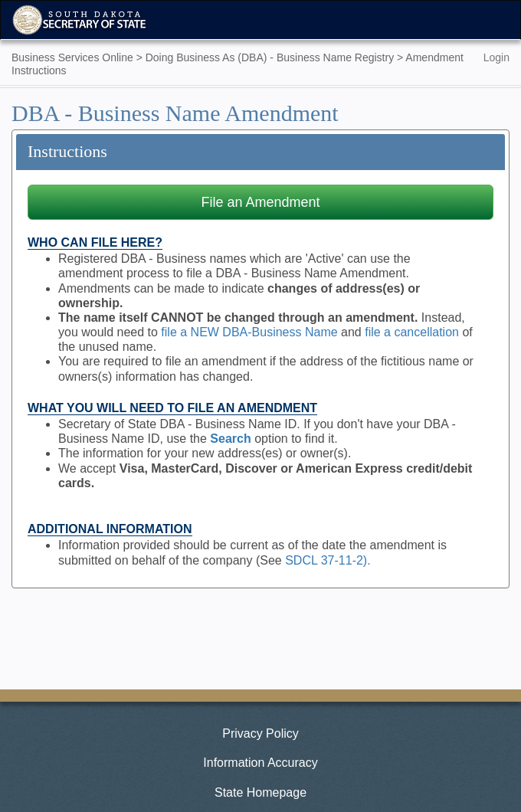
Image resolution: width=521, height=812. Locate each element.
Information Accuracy (260, 763)
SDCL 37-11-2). (328, 560)
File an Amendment (260, 202)
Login (496, 57)
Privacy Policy (260, 733)
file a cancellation (412, 332)
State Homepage (260, 792)
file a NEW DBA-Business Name (249, 332)
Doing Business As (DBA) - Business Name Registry (270, 57)
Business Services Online (72, 57)
